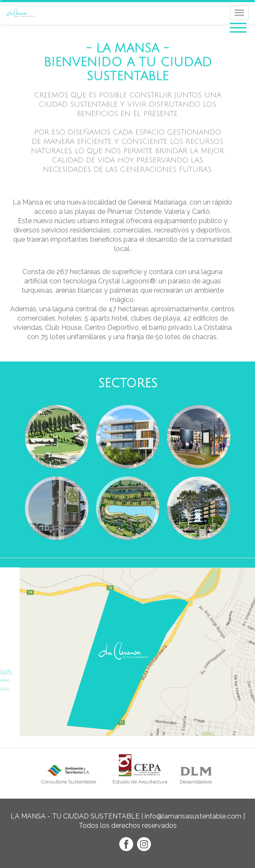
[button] (238, 26)
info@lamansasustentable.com (193, 816)
